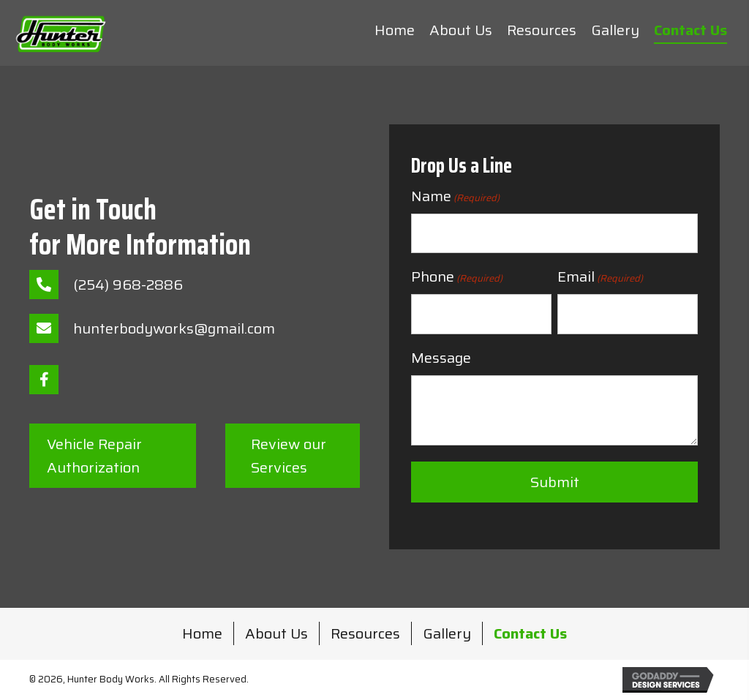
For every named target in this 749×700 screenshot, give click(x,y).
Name (455, 196)
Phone (457, 276)
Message (441, 358)
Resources (365, 633)
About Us (276, 633)
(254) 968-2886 (128, 285)
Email (600, 276)
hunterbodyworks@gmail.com (174, 328)
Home (202, 633)
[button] (44, 380)
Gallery (447, 633)
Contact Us (530, 633)
